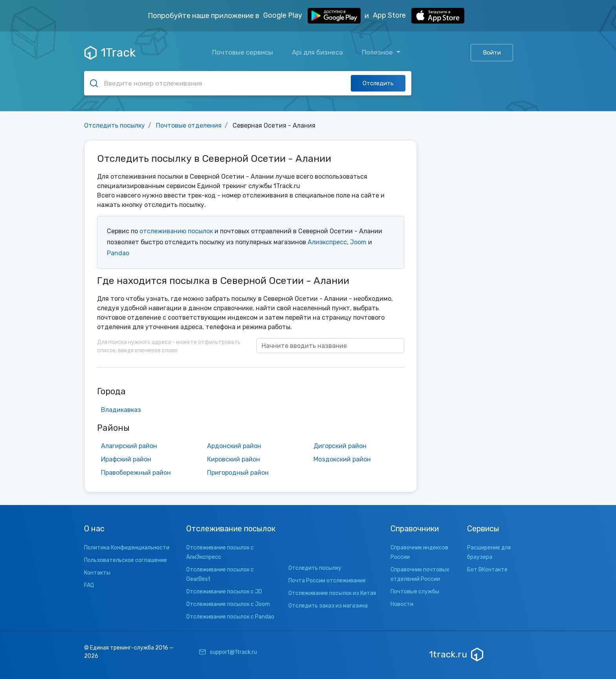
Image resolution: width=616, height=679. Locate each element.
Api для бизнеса (317, 52)
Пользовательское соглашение (126, 560)
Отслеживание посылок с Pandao (230, 617)
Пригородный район (238, 473)
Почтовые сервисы (243, 52)
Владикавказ (121, 410)
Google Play (312, 16)
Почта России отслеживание (327, 581)
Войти (492, 53)
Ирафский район (126, 459)
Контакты (97, 573)
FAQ (89, 585)
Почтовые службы (415, 592)
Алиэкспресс (327, 242)
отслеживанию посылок (176, 231)
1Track (110, 53)
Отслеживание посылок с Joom (228, 604)
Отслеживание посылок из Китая (332, 593)
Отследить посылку (115, 125)
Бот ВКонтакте (487, 570)
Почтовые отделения (189, 125)
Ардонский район (234, 446)
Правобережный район (136, 473)
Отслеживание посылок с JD (224, 592)
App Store (419, 16)
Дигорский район (340, 446)
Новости (402, 604)
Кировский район (234, 459)
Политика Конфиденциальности (127, 548)
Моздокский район (342, 459)
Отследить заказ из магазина (328, 606)
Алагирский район (129, 446)
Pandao (118, 253)
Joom (358, 242)
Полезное (378, 52)
